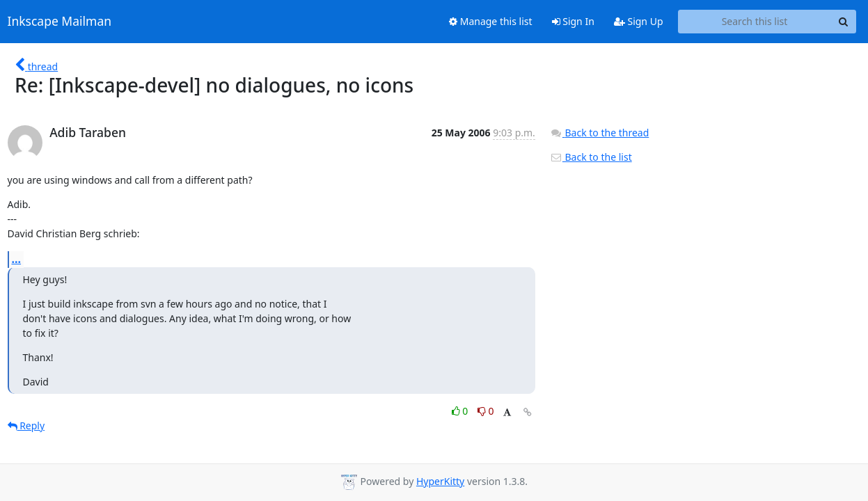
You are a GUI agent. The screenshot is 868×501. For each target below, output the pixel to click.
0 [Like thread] (461, 411)
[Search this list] (755, 22)
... (17, 259)
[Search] (844, 22)
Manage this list (491, 21)
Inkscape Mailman (60, 22)
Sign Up (639, 21)
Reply (26, 426)
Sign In (573, 21)
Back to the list (591, 157)
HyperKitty (440, 481)
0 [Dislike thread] (486, 411)
